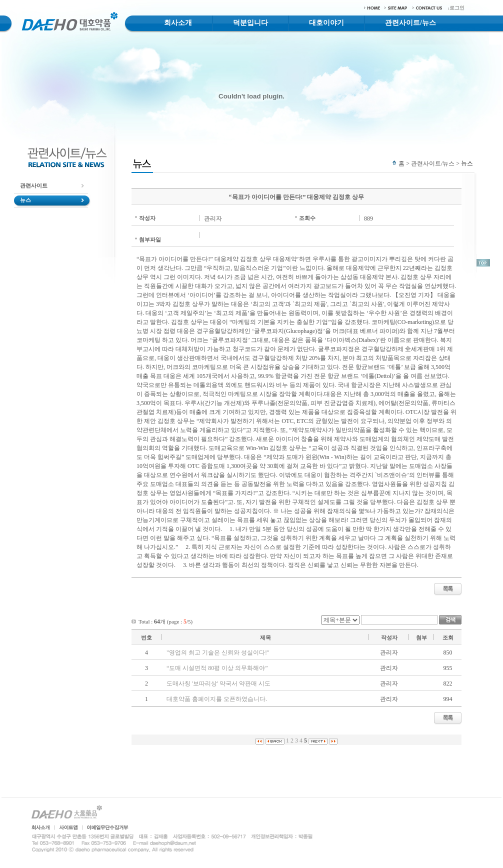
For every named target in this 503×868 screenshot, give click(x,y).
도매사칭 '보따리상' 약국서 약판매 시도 (218, 683)
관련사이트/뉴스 (410, 23)
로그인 (457, 8)
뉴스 (25, 200)
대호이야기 (326, 23)
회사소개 (178, 23)
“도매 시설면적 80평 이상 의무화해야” (217, 668)
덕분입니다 (250, 23)
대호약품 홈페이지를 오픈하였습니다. (217, 699)
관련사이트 (34, 185)
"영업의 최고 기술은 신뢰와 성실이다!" (218, 652)
